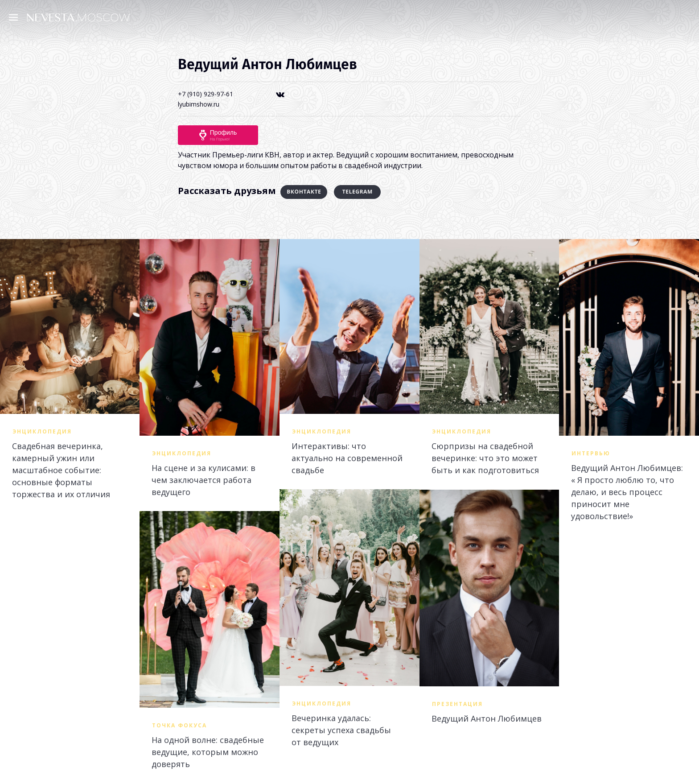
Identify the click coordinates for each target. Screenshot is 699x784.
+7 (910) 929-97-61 (206, 94)
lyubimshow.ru (199, 104)
